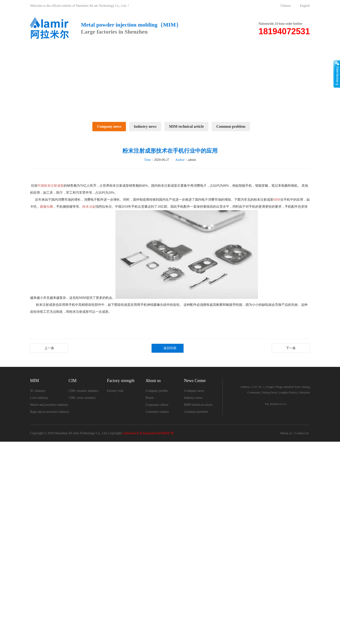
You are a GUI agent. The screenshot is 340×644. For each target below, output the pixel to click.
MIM (78, 51)
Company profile (157, 587)
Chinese (286, 6)
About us (190, 51)
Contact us (271, 51)
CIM (109, 51)
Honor (150, 594)
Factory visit (115, 587)
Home (46, 51)
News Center (230, 51)
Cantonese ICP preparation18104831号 (148, 635)
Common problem (231, 126)
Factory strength (148, 51)
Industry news (145, 126)
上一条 (49, 545)
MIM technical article (186, 126)
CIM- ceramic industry (83, 587)
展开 (337, 74)
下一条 (291, 545)
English (305, 6)
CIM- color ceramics (82, 594)
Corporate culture (157, 601)
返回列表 (170, 545)
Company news (109, 126)
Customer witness (157, 608)
